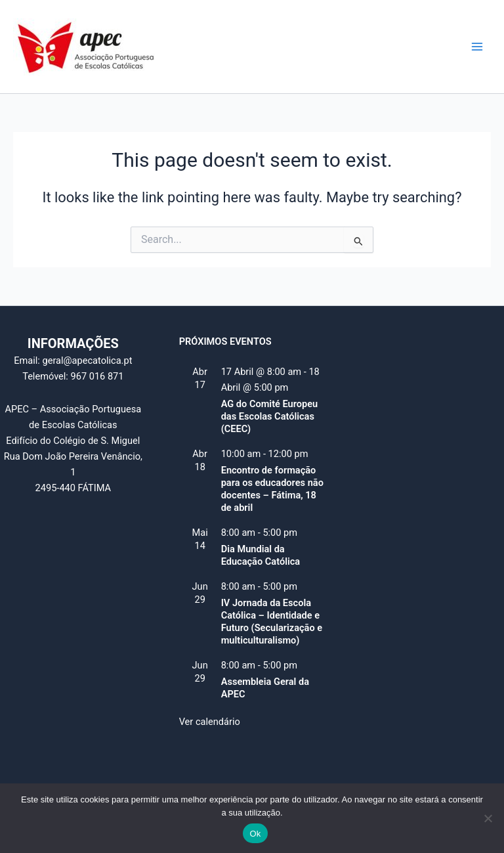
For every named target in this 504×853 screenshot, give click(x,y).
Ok (255, 834)
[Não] (488, 818)
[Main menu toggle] (477, 47)
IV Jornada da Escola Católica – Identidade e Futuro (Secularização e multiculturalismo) (272, 622)
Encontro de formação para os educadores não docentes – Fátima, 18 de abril (272, 489)
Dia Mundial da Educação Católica (261, 555)
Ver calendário (210, 722)
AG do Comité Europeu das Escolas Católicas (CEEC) (270, 416)
